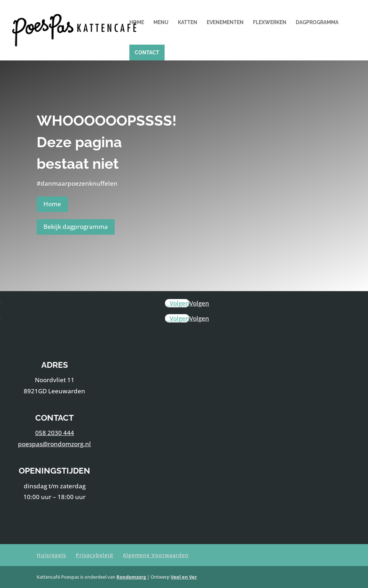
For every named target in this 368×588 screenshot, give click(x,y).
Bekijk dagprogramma (76, 227)
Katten (188, 22)
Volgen (199, 303)
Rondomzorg (132, 577)
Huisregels (51, 555)
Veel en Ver (184, 577)
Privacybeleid (95, 555)
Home (137, 22)
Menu (161, 22)
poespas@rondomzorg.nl (54, 444)
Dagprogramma (317, 22)
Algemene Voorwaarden (156, 555)
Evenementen (225, 22)
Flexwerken (270, 22)
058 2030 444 (55, 433)
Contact (147, 53)
